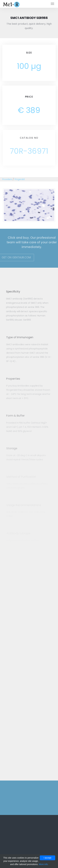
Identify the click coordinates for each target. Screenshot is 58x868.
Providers (7, 179)
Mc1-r (12, 4)
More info (43, 864)
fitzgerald (19, 179)
